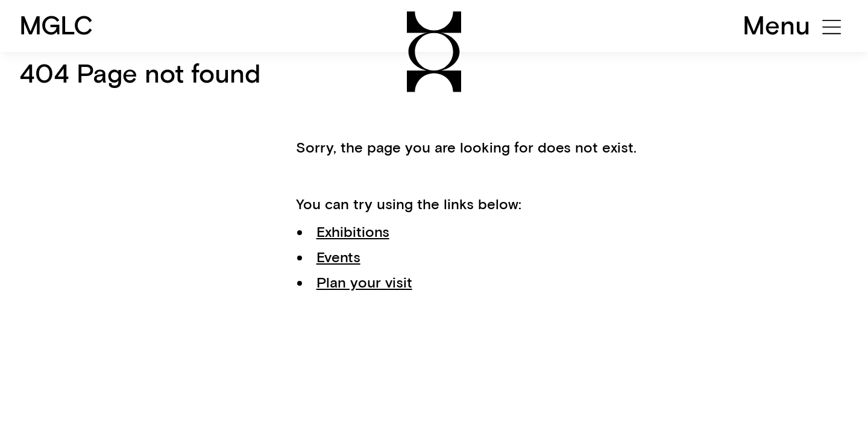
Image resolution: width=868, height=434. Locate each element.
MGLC (56, 25)
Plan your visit (364, 282)
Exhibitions (353, 232)
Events (338, 257)
